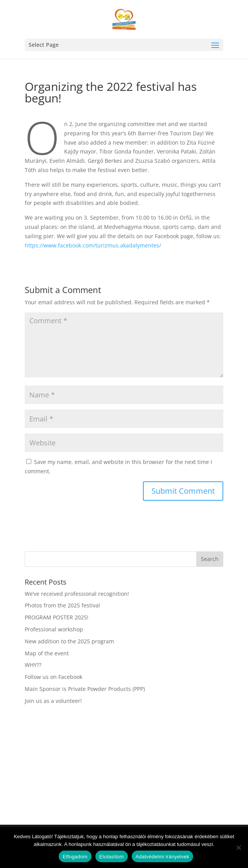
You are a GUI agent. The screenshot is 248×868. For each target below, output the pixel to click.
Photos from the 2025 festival (62, 605)
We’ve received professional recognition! (77, 594)
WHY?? (33, 665)
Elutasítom (112, 857)
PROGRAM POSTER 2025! (57, 617)
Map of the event (47, 653)
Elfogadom (75, 857)
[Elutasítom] (238, 848)
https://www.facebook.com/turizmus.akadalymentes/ (93, 245)
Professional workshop (54, 629)
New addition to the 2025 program (69, 641)
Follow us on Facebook (54, 677)
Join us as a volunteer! (53, 701)
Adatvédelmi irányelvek (162, 857)
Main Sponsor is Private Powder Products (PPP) (85, 689)
